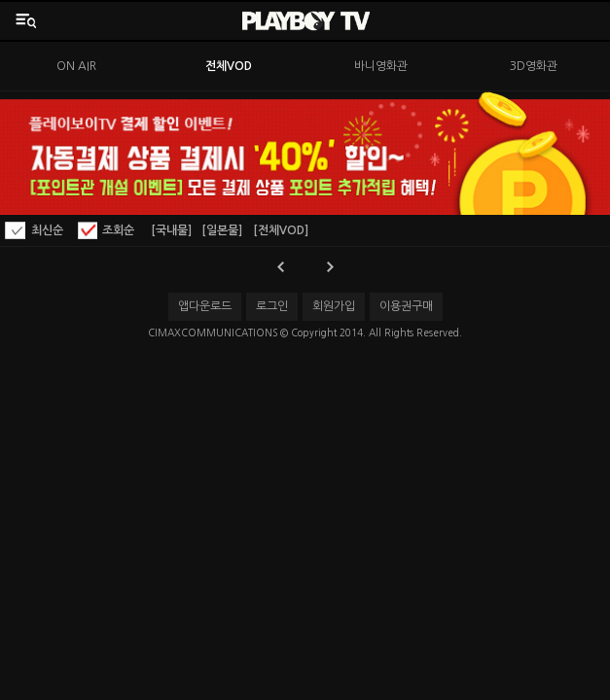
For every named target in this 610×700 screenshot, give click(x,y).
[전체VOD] (281, 230)
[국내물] (171, 230)
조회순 (118, 230)
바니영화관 (381, 66)
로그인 (272, 306)
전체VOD (229, 66)
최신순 (47, 230)
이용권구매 (406, 306)
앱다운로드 (205, 306)
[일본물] (222, 230)
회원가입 (334, 306)
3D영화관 (534, 66)
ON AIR (76, 66)
